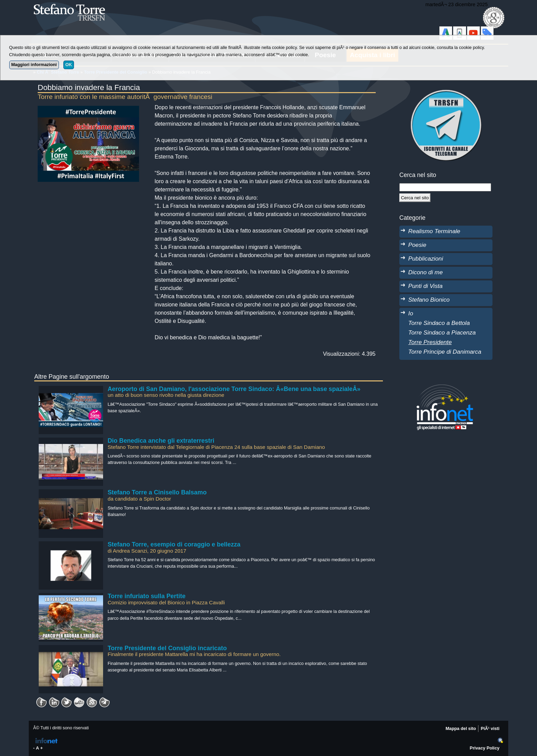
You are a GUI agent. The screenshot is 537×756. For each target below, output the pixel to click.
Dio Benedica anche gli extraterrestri (161, 441)
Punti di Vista (425, 286)
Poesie (417, 245)
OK (69, 65)
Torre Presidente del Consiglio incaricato (167, 648)
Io (411, 313)
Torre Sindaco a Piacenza (442, 332)
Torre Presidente (430, 342)
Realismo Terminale (434, 231)
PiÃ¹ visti (490, 728)
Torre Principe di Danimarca (445, 352)
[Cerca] (415, 198)
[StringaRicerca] (445, 187)
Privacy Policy (485, 748)
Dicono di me (426, 272)
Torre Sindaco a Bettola (439, 323)
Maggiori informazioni (34, 65)
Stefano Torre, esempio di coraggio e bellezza (174, 544)
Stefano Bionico (429, 300)
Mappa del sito (461, 728)
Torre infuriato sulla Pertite (147, 596)
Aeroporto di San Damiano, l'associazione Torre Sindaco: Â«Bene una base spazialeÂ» (234, 389)
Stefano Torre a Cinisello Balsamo (157, 492)
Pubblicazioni (426, 259)
